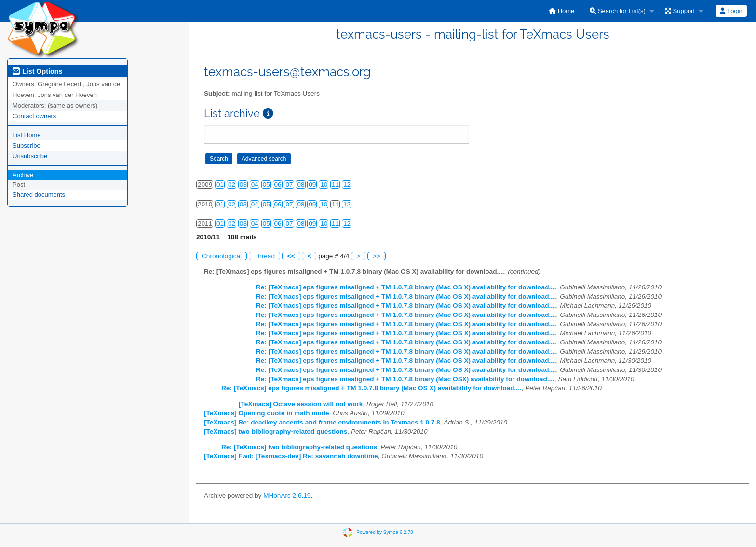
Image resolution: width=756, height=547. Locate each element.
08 (301, 185)
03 (243, 185)
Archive (23, 175)
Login (731, 11)
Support (680, 11)
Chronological (222, 256)
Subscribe (27, 145)
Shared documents (39, 195)
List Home (27, 135)
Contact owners (34, 116)
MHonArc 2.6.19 (287, 496)
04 (255, 185)
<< (291, 256)
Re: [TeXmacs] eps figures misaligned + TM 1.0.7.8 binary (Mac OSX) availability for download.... (405, 379)
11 (335, 185)
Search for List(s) (618, 11)
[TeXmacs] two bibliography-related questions (276, 431)
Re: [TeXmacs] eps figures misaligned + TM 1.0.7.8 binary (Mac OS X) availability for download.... (406, 287)
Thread (264, 256)
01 (220, 185)
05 (266, 185)
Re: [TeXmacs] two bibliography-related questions (299, 447)
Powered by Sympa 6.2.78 (385, 532)
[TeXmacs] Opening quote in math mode (267, 413)
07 (289, 185)
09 (312, 185)
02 (232, 185)
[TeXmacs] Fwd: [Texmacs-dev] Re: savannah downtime (291, 456)
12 (347, 185)
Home (561, 11)
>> (377, 256)
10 (324, 185)
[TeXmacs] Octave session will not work (301, 404)
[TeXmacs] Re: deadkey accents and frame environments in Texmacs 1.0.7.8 (322, 422)
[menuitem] (561, 11)
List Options (37, 71)
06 (278, 185)
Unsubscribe (30, 156)
